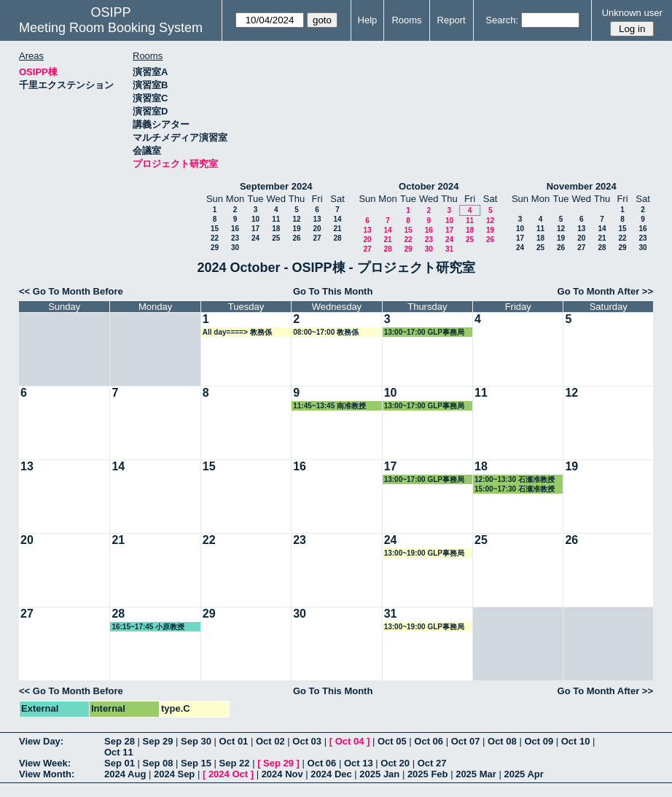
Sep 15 (196, 763)
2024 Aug (125, 774)
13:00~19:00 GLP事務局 (424, 553)
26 (296, 238)
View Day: (41, 741)
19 (296, 229)
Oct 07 (466, 741)
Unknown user (632, 13)
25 (276, 238)
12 (296, 219)
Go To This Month (333, 291)
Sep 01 (120, 763)
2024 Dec (331, 774)
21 (337, 229)
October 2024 (429, 186)
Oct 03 (307, 741)
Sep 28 (120, 741)
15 (215, 229)
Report (452, 20)
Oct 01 (234, 741)
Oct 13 (359, 763)
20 (317, 229)
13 (317, 219)
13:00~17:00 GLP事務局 (424, 332)
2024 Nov (282, 774)
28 (337, 238)
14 (337, 219)
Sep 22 (235, 763)
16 (235, 229)
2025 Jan (379, 774)
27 (317, 238)
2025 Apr (523, 774)
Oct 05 (392, 741)
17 (255, 229)
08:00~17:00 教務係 (326, 332)
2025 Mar (476, 774)
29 (215, 248)
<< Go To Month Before (71, 291)
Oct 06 (429, 741)
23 (235, 238)
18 (276, 229)
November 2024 (582, 186)
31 (449, 249)
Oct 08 (502, 741)
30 (235, 248)
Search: (502, 20)
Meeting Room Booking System (111, 28)
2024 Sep (174, 774)
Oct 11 (119, 752)
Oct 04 (350, 741)
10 (255, 219)
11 (276, 219)
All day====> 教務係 (237, 332)
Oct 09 (539, 741)
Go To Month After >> (605, 291)
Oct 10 (576, 741)
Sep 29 (158, 741)
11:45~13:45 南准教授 (329, 406)
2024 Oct (228, 774)
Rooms (406, 20)
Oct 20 (395, 763)
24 (255, 238)
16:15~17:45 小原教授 (148, 627)
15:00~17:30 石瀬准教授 (515, 489)
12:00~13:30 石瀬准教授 (515, 479)
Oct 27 (432, 763)
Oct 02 (270, 741)
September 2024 (276, 186)
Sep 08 (158, 763)
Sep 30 (196, 741)
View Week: (45, 763)
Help (368, 20)
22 (215, 238)
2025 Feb (428, 774)
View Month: (47, 774)
